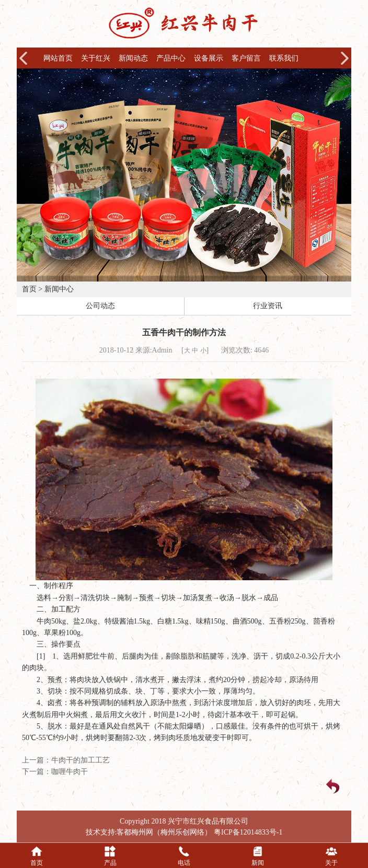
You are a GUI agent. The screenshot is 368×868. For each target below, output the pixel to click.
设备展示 (209, 58)
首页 (29, 289)
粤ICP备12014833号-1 (248, 832)
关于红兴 (96, 58)
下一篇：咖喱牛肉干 (55, 772)
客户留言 (246, 58)
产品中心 (171, 58)
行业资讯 (268, 306)
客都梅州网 (135, 832)
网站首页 (58, 58)
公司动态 (100, 306)
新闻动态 (133, 58)
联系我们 (284, 58)
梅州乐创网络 (182, 832)
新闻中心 (59, 289)
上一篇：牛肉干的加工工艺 (66, 760)
